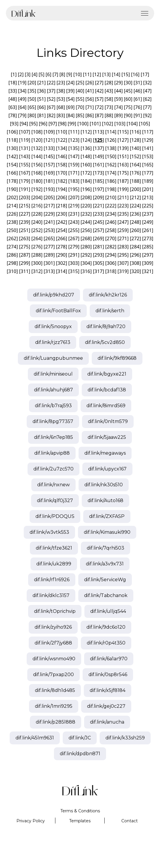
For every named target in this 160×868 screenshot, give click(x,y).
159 (74, 165)
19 (22, 83)
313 (49, 271)
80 (32, 115)
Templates (80, 821)
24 (70, 83)
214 (12, 206)
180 (37, 181)
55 (80, 99)
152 (135, 156)
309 (148, 263)
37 (51, 91)
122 (61, 140)
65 (32, 107)
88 (109, 115)
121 (49, 140)
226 (12, 214)
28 (109, 83)
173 (98, 173)
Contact (130, 821)
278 (61, 247)
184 (86, 181)
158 (61, 165)
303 (74, 263)
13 (106, 74)
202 (12, 197)
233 (98, 214)
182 (61, 181)
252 (37, 230)
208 (86, 197)
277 (49, 247)
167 (24, 173)
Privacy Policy (31, 821)
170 (61, 173)
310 (12, 271)
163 (123, 165)
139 (123, 148)
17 (145, 74)
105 (144, 124)
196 (86, 189)
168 (37, 173)
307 (123, 263)
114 (111, 132)
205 (49, 197)
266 (61, 238)
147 (74, 156)
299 (24, 263)
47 (147, 91)
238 (12, 222)
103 (120, 124)
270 (111, 238)
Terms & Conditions (80, 811)
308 (135, 263)
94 (24, 124)
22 (51, 83)
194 (61, 189)
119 (24, 140)
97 (53, 124)
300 (37, 263)
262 (12, 238)
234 (111, 214)
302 (61, 263)
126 (111, 140)
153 (148, 156)
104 (132, 124)
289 (49, 255)
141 (148, 148)
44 (118, 91)
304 (86, 263)
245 (98, 222)
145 (49, 156)
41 (90, 91)
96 (43, 124)
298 (12, 263)
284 (135, 247)
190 (12, 189)
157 (49, 165)
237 (148, 214)
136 (86, 148)
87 (99, 115)
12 (97, 74)
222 (111, 206)
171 (74, 173)
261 (148, 230)
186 (111, 181)
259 (123, 230)
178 (12, 181)
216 (37, 206)
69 (70, 107)
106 (12, 132)
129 (148, 140)
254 (61, 230)
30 (128, 83)
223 (123, 206)
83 (61, 115)
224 (135, 206)
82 (51, 115)
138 (111, 148)
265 (49, 238)
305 (98, 263)
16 (135, 74)
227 (24, 214)
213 (148, 197)
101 (95, 124)
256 (86, 230)
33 (13, 91)
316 (86, 271)
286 (12, 255)
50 (32, 99)
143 (24, 156)
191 (24, 189)
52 (51, 99)
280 (86, 247)
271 (123, 238)
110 (61, 132)
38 (61, 91)
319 (123, 271)
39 (70, 91)
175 (123, 173)
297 (148, 255)
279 (74, 247)
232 (86, 214)
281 (98, 247)
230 (61, 214)
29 (118, 83)
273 (148, 238)
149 (98, 156)
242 (61, 222)
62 (147, 99)
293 (98, 255)
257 (98, 230)
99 (72, 124)
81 (41, 115)
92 (147, 115)
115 (123, 132)
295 (123, 255)
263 (24, 238)
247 (123, 222)
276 (37, 247)
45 (128, 91)
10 (77, 74)
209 (98, 197)
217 (49, 206)
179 (24, 181)
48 (13, 99)
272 (135, 238)
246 (111, 222)
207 (74, 197)
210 (111, 197)
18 (13, 83)
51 (41, 99)
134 (61, 148)
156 (37, 165)
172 (86, 173)
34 (22, 91)
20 (32, 83)
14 (116, 74)
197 (98, 189)
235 (123, 214)
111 (74, 132)
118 (12, 140)
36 (41, 91)
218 (61, 206)
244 (86, 222)
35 (32, 91)
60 (128, 99)
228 (37, 214)
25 (80, 83)
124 (86, 140)
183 (74, 181)
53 (61, 99)
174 (111, 173)
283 (123, 247)
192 (37, 189)
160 (86, 165)
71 (90, 107)
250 (12, 230)
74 (118, 107)
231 (74, 214)
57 (99, 99)
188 (135, 181)
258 (111, 230)
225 (148, 206)
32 (147, 83)
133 (49, 148)
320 (135, 271)
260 (135, 230)
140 (135, 148)
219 (74, 206)
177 (148, 173)
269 (98, 238)
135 (74, 148)
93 (14, 124)
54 (70, 99)
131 (24, 148)
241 (49, 222)
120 (37, 140)
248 (135, 222)
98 (62, 124)
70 (80, 107)
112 (86, 132)
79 (22, 115)
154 (12, 165)
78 (13, 115)
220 (86, 206)
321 (148, 271)
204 (37, 197)
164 (135, 165)
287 (24, 255)
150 (111, 156)
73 (109, 107)
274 (12, 247)
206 (61, 197)
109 (49, 132)
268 (86, 238)
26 (90, 83)
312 (37, 271)
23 (61, 83)
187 (123, 181)
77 (147, 107)
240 (37, 222)
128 (135, 140)
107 (24, 132)
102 (107, 124)
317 (98, 271)
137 (98, 148)
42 (99, 91)
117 (148, 132)
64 (22, 107)
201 (148, 189)
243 (74, 222)
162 (111, 165)
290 (61, 255)
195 (74, 189)
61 (138, 99)
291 (74, 255)
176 (135, 173)
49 (22, 99)
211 (123, 197)
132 (37, 148)
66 (41, 107)
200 (135, 189)
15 (126, 74)
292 (86, 255)
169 (49, 173)
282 (111, 247)
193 (49, 189)
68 (61, 107)
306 (111, 263)
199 (123, 189)
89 (118, 115)
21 (41, 83)
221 (98, 206)
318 (111, 271)
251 (24, 230)
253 (49, 230)
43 (109, 91)
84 (70, 115)
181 (49, 181)
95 (33, 124)
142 (12, 156)
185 (98, 181)
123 (74, 140)
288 (37, 255)
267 (74, 238)
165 (148, 165)
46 (138, 91)
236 (135, 214)
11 (87, 74)
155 (24, 165)
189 (148, 181)
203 (24, 197)
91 (138, 115)
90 (128, 115)
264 (37, 238)
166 (12, 173)
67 (51, 107)
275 (24, 247)
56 (90, 99)
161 (98, 165)
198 (111, 189)
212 (135, 197)
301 (49, 263)
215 (24, 206)
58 (109, 99)
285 (148, 247)
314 (61, 271)
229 (49, 214)
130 (12, 148)
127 (123, 140)
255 (74, 230)
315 (74, 271)
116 (135, 132)
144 (37, 156)
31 (138, 83)
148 (86, 156)
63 (13, 107)
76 (138, 107)
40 (80, 91)
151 (123, 156)
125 (98, 140)
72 (99, 107)
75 (128, 107)
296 (135, 255)
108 (37, 132)
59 (118, 99)
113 (98, 132)
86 (90, 115)
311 (24, 271)
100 (83, 124)
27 (99, 83)
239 (24, 222)
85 (80, 115)
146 (61, 156)
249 (148, 222)
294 (111, 255)
